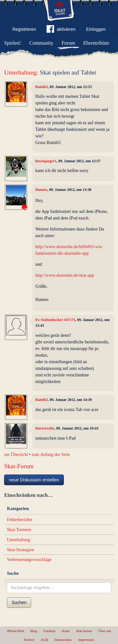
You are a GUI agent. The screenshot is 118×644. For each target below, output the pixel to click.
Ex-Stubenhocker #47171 (55, 320)
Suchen (19, 602)
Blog (34, 631)
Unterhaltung (20, 72)
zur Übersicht (16, 455)
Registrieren (24, 29)
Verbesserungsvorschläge (29, 560)
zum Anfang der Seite (51, 455)
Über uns (105, 631)
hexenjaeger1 (46, 161)
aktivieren (61, 30)
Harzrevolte (45, 428)
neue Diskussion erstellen (34, 480)
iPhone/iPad (15, 631)
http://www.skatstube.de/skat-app (65, 275)
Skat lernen (84, 631)
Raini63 (42, 87)
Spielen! (12, 43)
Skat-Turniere (19, 530)
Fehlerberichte (20, 520)
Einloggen (96, 29)
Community (41, 43)
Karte (66, 631)
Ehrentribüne (97, 43)
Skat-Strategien (20, 550)
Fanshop (49, 631)
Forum (68, 43)
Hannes (41, 190)
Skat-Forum (19, 466)
